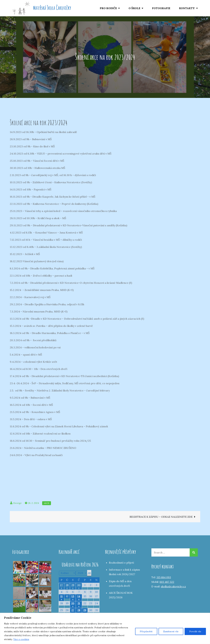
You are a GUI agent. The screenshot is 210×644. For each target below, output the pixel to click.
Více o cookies (21, 639)
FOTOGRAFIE (161, 8)
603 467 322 (167, 582)
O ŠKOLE (134, 8)
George (17, 503)
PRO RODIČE (108, 8)
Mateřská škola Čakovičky (52, 8)
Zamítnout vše (171, 631)
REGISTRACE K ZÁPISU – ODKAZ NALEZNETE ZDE (161, 517)
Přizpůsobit (146, 631)
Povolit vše (195, 631)
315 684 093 (164, 577)
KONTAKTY (187, 8)
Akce (47, 503)
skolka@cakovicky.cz (173, 586)
